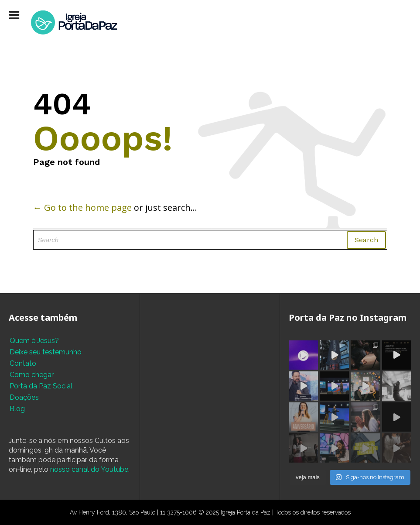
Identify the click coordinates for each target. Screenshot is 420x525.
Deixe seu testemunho (46, 352)
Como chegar (32, 375)
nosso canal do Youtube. (90, 469)
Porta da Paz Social (41, 386)
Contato (23, 363)
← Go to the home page (82, 208)
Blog (17, 409)
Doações (24, 397)
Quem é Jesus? (34, 341)
